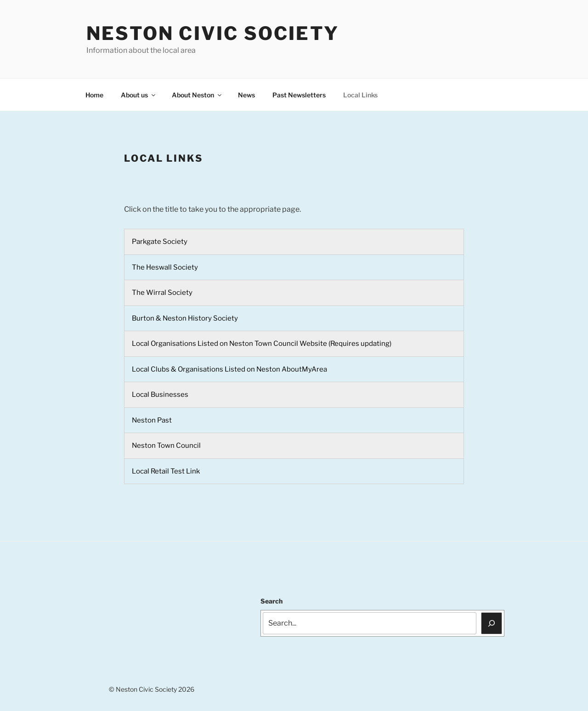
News (246, 95)
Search (271, 601)
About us (139, 95)
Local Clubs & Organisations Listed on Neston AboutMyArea (229, 369)
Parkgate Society (160, 242)
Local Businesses (160, 395)
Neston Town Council (166, 446)
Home (94, 95)
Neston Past (152, 420)
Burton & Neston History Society (185, 318)
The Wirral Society (162, 293)
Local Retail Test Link (166, 471)
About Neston (197, 95)
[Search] (492, 623)
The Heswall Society (165, 267)
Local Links (360, 95)
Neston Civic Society (213, 33)
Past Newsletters (299, 95)
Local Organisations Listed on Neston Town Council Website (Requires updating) (262, 344)
